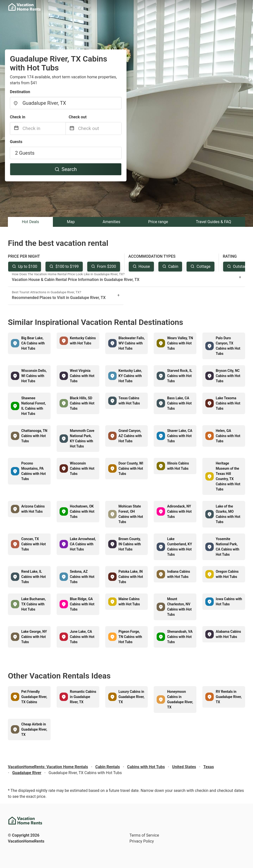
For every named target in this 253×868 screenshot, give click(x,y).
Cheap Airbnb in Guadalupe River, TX (34, 729)
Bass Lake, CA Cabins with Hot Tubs (179, 403)
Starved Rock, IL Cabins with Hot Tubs (180, 376)
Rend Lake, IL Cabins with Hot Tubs (33, 577)
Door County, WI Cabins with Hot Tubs (131, 468)
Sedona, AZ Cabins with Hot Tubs (82, 577)
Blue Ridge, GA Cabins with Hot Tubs (82, 604)
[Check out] (100, 128)
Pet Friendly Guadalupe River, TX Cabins (34, 697)
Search (66, 169)
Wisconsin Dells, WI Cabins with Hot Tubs (34, 376)
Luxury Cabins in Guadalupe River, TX (132, 697)
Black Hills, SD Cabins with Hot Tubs (82, 403)
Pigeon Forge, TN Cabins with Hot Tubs (130, 637)
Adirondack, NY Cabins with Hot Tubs (179, 511)
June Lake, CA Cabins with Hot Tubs (82, 637)
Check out (78, 117)
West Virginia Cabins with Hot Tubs (82, 376)
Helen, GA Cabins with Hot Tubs (228, 436)
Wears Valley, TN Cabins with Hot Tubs (180, 343)
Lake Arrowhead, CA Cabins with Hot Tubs (83, 544)
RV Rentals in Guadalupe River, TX (229, 697)
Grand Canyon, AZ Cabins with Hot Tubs (130, 436)
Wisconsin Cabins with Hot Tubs (82, 468)
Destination (20, 92)
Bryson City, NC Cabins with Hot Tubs (228, 376)
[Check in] (44, 128)
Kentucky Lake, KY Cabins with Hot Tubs (130, 376)
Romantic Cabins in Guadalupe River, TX (83, 697)
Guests (16, 142)
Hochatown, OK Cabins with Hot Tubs (82, 511)
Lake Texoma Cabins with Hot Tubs (228, 403)
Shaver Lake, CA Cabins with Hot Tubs (180, 436)
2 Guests (25, 153)
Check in (18, 117)
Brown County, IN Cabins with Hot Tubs (130, 544)
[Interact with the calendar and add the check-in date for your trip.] (16, 129)
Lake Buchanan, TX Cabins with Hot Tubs (33, 604)
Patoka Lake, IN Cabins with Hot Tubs (131, 577)
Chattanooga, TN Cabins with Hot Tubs (34, 436)
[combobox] (66, 103)
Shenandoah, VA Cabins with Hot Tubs (180, 637)
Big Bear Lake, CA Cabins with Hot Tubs (33, 343)
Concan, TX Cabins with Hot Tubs (33, 544)
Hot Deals (30, 222)
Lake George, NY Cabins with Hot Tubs (34, 637)
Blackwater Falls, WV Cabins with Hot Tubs (132, 343)
